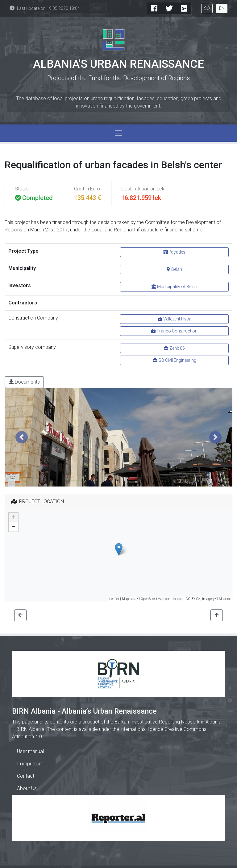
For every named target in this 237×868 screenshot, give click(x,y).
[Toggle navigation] (118, 133)
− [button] (13, 527)
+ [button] (13, 518)
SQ (207, 8)
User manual (30, 751)
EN (222, 8)
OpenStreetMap (152, 599)
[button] (22, 437)
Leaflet (114, 599)
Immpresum (30, 764)
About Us (27, 788)
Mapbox (225, 599)
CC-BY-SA (193, 599)
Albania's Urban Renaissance (118, 64)
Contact (26, 776)
